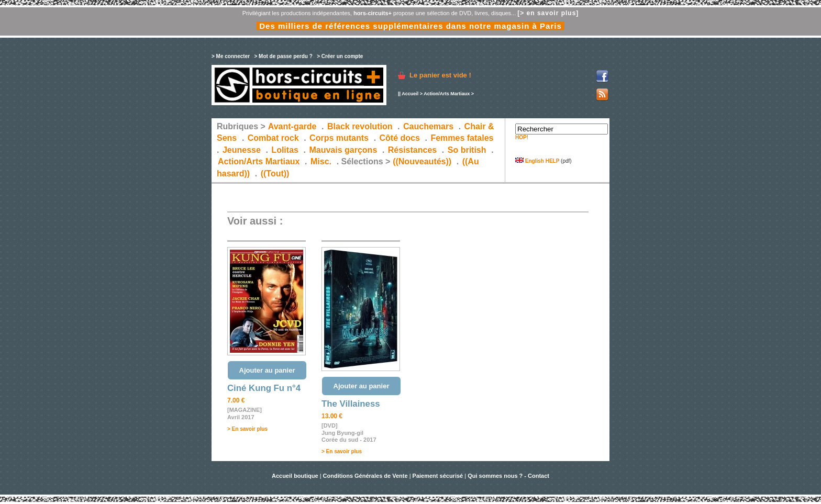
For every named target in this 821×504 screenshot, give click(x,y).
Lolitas (285, 150)
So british (467, 150)
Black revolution (360, 126)
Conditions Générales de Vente (365, 476)
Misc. (321, 161)
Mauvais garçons (343, 150)
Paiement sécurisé (438, 476)
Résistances (412, 150)
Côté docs (400, 138)
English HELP (537, 161)
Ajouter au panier (267, 370)
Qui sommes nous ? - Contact (508, 476)
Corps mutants (340, 138)
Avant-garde (292, 126)
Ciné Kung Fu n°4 (264, 388)
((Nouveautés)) (422, 161)
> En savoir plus (247, 429)
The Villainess (351, 404)
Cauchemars (428, 126)
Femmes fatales (462, 138)
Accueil (410, 94)
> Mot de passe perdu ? (283, 56)
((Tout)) (275, 173)
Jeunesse (242, 150)
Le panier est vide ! (440, 75)
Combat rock (273, 138)
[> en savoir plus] (548, 13)
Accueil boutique (296, 476)
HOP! (522, 137)
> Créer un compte (340, 56)
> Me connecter (231, 56)
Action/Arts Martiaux (447, 94)
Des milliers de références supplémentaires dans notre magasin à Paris (410, 26)
